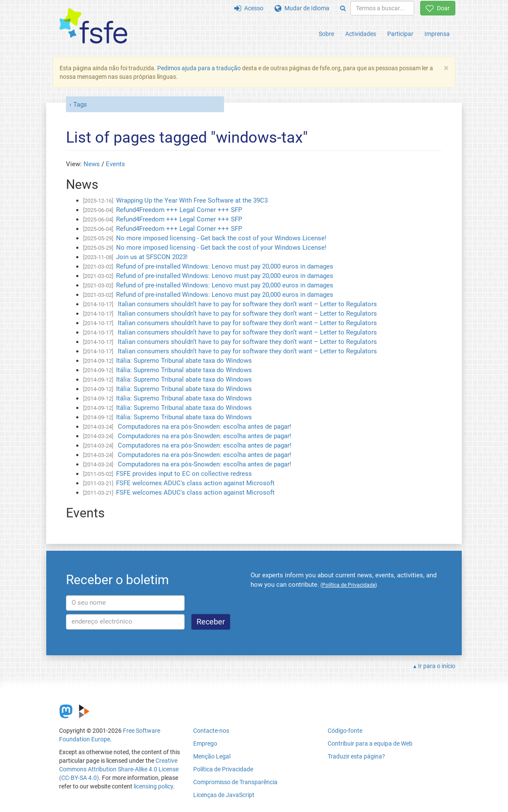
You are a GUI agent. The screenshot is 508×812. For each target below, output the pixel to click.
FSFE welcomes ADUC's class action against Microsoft (195, 483)
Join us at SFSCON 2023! (152, 257)
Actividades (361, 34)
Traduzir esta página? (356, 756)
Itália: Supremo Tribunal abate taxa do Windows (184, 361)
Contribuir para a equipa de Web (370, 743)
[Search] (343, 8)
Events (115, 164)
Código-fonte (345, 731)
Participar (400, 34)
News (92, 164)
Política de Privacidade (223, 769)
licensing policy (153, 786)
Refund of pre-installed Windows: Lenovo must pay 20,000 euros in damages (225, 266)
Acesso (249, 8)
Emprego (205, 743)
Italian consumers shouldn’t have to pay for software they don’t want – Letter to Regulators (247, 304)
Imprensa (437, 34)
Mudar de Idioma (302, 8)
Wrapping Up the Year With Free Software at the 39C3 (192, 200)
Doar (438, 8)
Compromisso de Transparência (235, 782)
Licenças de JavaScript (224, 795)
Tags (80, 104)
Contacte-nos (211, 731)
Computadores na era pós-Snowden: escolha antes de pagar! (204, 427)
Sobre (326, 34)
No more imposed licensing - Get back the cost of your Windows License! (221, 238)
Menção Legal (212, 756)
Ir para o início (437, 666)
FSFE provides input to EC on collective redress (184, 474)
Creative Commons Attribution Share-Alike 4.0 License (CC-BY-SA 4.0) (119, 769)
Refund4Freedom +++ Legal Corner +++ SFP (179, 210)
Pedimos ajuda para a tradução (199, 68)
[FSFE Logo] (93, 26)
